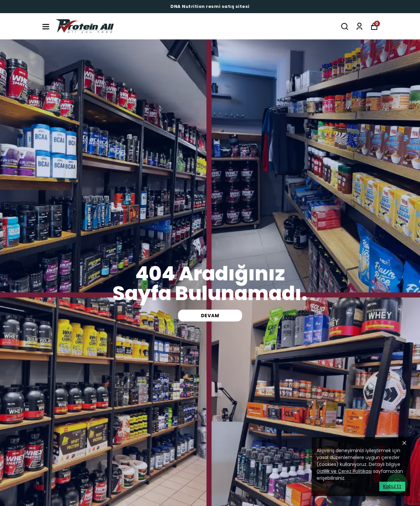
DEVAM (210, 316)
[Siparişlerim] (359, 26)
